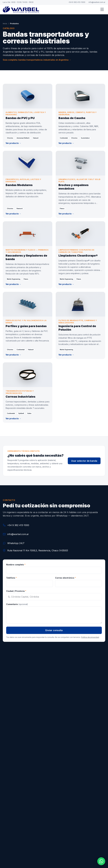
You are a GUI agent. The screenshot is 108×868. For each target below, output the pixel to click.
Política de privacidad (90, 637)
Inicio (5, 24)
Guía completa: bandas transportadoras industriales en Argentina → (37, 60)
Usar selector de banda (84, 461)
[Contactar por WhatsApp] (101, 861)
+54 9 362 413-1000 (77, 2)
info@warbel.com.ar (97, 2)
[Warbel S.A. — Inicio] (21, 9)
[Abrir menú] (102, 9)
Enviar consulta (54, 630)
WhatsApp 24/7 (14, 543)
